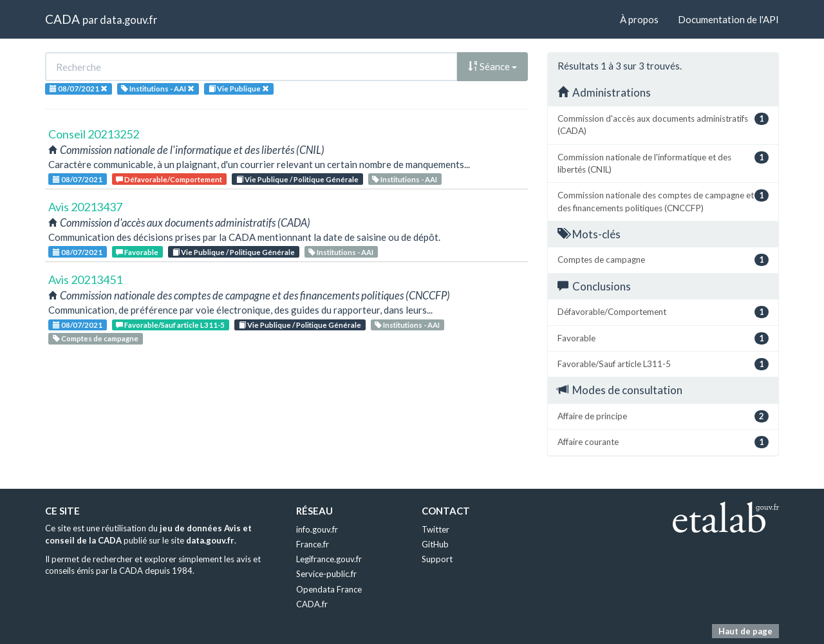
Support (437, 559)
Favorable (137, 252)
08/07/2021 (78, 179)
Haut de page (745, 631)
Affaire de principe (663, 416)
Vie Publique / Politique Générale (297, 179)
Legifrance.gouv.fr (329, 559)
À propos (639, 19)
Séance (492, 66)
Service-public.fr (326, 574)
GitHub (435, 544)
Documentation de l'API (728, 19)
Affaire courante (663, 442)
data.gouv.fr (128, 20)
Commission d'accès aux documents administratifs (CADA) (663, 124)
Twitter (435, 529)
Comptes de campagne (96, 338)
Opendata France (329, 589)
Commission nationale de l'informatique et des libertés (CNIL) (663, 163)
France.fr (313, 544)
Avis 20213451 (85, 279)
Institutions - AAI (405, 179)
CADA (62, 19)
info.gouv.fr (317, 529)
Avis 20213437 (85, 207)
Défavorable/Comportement (169, 179)
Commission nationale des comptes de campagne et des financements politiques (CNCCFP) (663, 201)
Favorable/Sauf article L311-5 (170, 325)
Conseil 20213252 (94, 134)
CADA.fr (312, 604)
